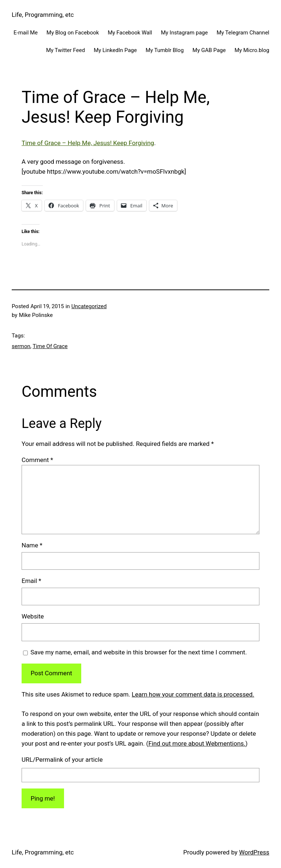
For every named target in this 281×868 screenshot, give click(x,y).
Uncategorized (89, 306)
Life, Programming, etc (43, 15)
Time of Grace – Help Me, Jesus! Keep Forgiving (88, 143)
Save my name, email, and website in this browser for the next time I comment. (138, 652)
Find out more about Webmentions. (197, 743)
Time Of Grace (50, 346)
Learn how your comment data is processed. (193, 694)
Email (31, 581)
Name (32, 545)
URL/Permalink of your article (62, 760)
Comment (37, 460)
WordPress (254, 852)
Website (33, 616)
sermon (21, 346)
